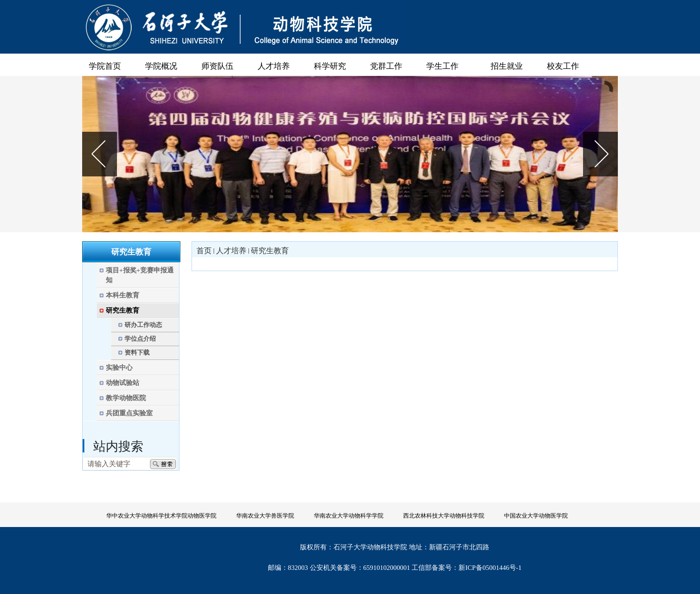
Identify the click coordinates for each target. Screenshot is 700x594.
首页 (204, 251)
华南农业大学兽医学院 (265, 516)
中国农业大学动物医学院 (536, 516)
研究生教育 (270, 251)
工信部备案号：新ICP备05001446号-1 (467, 568)
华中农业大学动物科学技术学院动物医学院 (161, 516)
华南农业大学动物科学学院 (349, 516)
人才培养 (231, 251)
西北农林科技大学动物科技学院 (444, 516)
